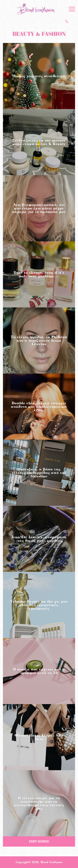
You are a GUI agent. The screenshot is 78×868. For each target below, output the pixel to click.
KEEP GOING (39, 841)
